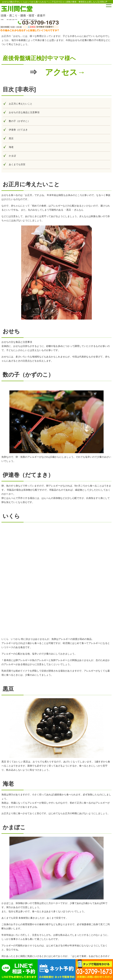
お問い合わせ (54, 933)
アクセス (54, 924)
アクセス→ (65, 72)
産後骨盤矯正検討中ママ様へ (39, 58)
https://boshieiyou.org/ (68, 889)
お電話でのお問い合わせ (54, 916)
